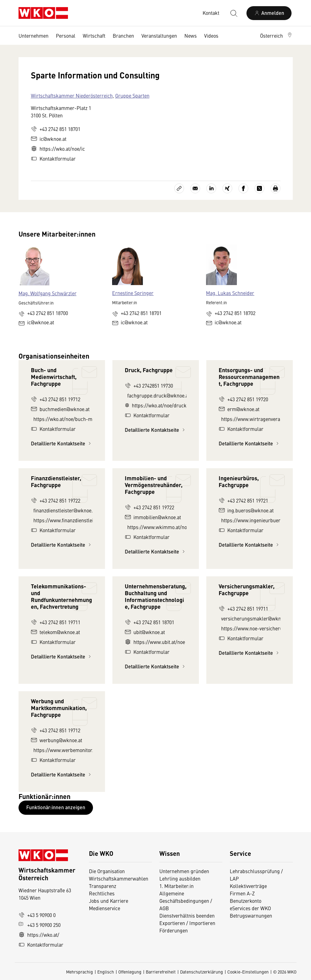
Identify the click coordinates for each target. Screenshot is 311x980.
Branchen (123, 36)
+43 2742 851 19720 (243, 399)
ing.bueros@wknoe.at (246, 510)
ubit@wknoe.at (145, 632)
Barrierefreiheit (161, 972)
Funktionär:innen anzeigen (56, 807)
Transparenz (103, 886)
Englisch (106, 972)
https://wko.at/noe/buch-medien (63, 419)
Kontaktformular (53, 158)
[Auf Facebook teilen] (243, 188)
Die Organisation (107, 871)
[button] (276, 36)
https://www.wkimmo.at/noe (157, 527)
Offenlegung (130, 972)
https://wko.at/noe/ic (58, 149)
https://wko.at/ (39, 935)
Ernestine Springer (133, 293)
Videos (211, 36)
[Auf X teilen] (259, 188)
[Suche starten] (233, 13)
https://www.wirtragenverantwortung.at (251, 419)
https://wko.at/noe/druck (156, 405)
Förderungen (174, 930)
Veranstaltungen (159, 36)
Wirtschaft (94, 36)
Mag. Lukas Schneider (230, 293)
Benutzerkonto (246, 901)
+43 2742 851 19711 (56, 622)
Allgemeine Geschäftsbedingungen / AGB (186, 901)
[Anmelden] (269, 13)
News (191, 36)
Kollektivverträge (248, 886)
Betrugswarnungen (252, 915)
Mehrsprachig (80, 972)
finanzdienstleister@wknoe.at (63, 510)
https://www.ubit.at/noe (155, 642)
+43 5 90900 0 (37, 915)
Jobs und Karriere (109, 901)
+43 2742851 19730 (149, 385)
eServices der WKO (250, 908)
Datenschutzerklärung (202, 972)
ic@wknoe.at (49, 139)
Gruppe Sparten (132, 95)
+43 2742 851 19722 (56, 500)
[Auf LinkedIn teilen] (211, 188)
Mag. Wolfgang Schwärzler (48, 293)
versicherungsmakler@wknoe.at (251, 618)
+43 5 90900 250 (40, 925)
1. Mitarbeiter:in (177, 886)
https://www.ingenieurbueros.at (251, 520)
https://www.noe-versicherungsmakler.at (251, 628)
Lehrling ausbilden (180, 878)
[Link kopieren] (179, 188)
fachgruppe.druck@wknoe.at (157, 395)
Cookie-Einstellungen (248, 972)
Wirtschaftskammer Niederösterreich (72, 95)
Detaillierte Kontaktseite (62, 443)
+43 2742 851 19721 (243, 500)
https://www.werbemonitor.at (63, 750)
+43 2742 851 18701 (56, 129)
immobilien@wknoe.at (153, 517)
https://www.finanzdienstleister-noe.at (63, 520)
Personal (66, 36)
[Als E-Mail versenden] (195, 188)
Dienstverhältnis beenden (187, 915)
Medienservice (105, 908)
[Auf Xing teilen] (227, 188)
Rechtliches (102, 893)
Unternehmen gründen (184, 871)
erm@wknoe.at (239, 409)
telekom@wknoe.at (55, 632)
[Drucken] (275, 188)
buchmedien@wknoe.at (60, 409)
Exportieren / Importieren (187, 923)
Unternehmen (34, 36)
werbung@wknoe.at (57, 740)
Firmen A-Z (242, 893)
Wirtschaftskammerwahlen (119, 878)
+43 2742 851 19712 (56, 399)
